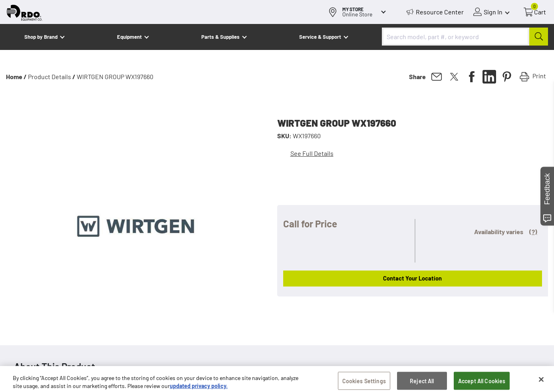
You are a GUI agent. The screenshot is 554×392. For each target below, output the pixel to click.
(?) (533, 232)
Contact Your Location (412, 278)
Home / (16, 77)
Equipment (129, 37)
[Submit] (539, 37)
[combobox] (465, 37)
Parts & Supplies (220, 37)
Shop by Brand (41, 37)
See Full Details (312, 153)
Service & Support (320, 37)
